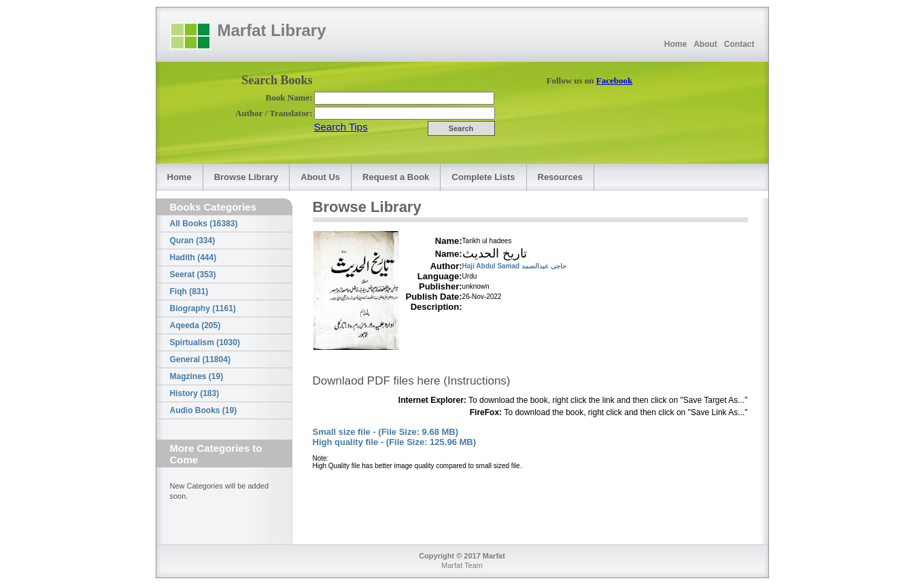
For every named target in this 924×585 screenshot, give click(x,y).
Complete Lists (483, 177)
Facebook (614, 81)
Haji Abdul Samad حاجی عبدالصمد (514, 266)
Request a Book (396, 177)
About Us (320, 177)
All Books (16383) (204, 224)
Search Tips (341, 127)
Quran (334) (193, 241)
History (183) (195, 393)
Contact (739, 44)
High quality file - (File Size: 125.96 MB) (395, 442)
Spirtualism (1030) (205, 342)
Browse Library (246, 177)
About (705, 44)
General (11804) (200, 359)
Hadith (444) (193, 258)
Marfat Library (272, 30)
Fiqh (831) (189, 291)
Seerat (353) (193, 274)
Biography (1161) (203, 308)
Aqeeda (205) (195, 325)
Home (675, 44)
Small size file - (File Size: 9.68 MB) (386, 432)
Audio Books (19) (204, 410)
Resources (560, 177)
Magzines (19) (197, 376)
